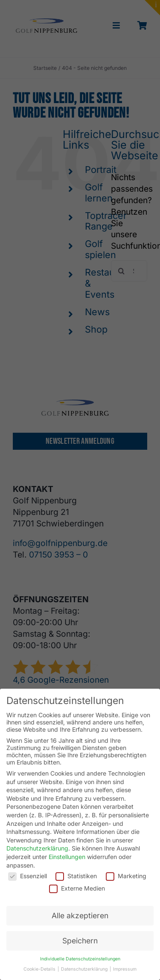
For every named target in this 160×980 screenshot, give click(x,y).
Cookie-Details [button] (40, 969)
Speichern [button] (80, 941)
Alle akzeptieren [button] (80, 915)
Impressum (125, 969)
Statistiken (76, 876)
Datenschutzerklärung (37, 848)
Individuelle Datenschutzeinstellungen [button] (80, 959)
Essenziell (28, 876)
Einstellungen (67, 857)
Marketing (126, 876)
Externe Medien (77, 888)
